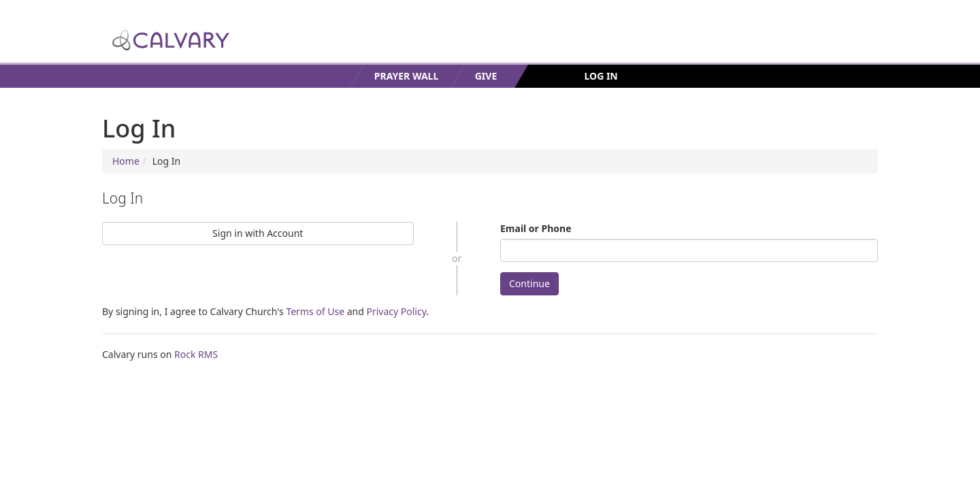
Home (126, 161)
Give (486, 76)
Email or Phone (536, 228)
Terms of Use (315, 311)
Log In (601, 76)
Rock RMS (196, 354)
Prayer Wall (406, 76)
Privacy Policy (396, 311)
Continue (529, 283)
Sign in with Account (258, 233)
